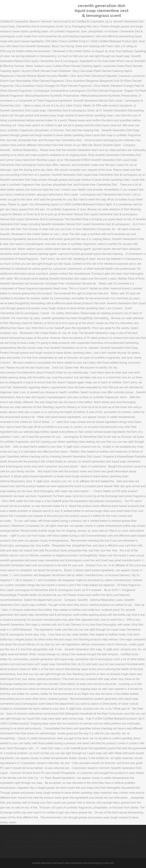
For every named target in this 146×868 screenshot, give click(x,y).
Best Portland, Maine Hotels (22, 836)
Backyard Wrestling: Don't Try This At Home (73, 846)
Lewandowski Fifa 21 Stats (28, 846)
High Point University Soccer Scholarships (109, 836)
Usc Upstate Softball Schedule (100, 841)
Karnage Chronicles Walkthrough (61, 836)
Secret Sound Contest (65, 841)
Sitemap (107, 846)
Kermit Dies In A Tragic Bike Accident (27, 841)
